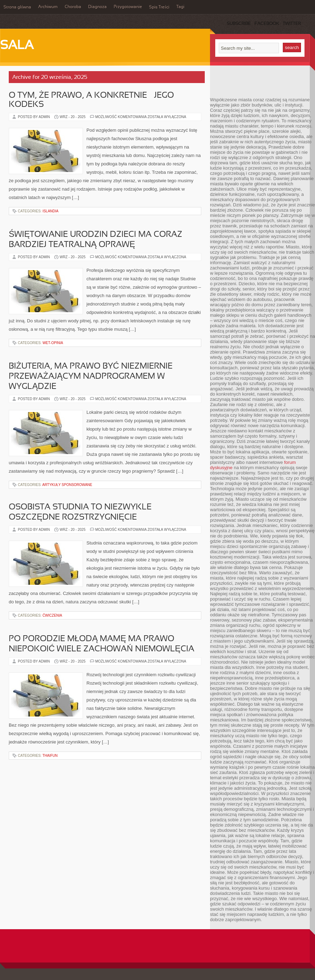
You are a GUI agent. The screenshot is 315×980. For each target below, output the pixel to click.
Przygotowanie (128, 7)
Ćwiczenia (52, 615)
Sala (17, 46)
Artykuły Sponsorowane (67, 485)
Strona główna (17, 7)
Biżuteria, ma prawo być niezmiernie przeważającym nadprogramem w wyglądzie (91, 377)
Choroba (73, 7)
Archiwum (48, 7)
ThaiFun (50, 756)
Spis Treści (159, 7)
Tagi (180, 7)
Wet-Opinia (53, 343)
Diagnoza (97, 7)
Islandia (50, 211)
